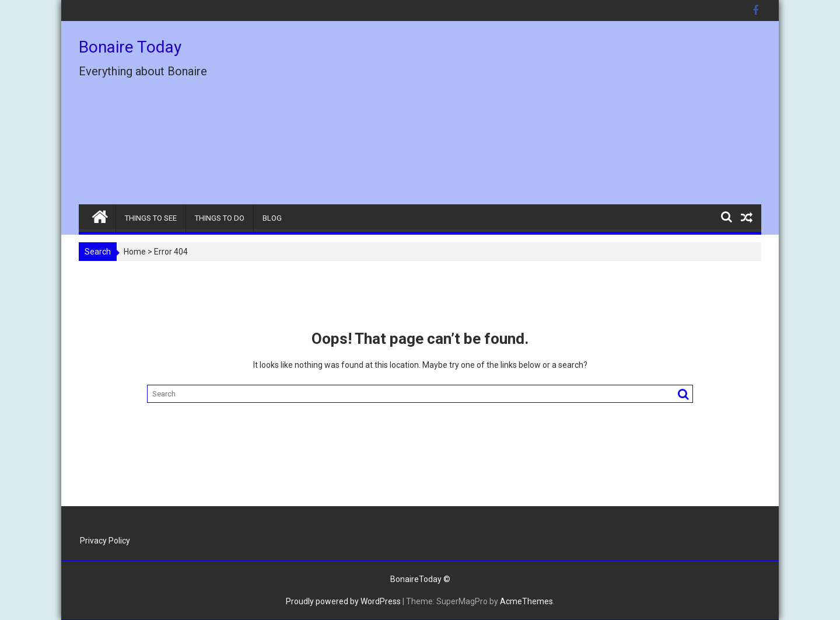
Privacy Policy (105, 541)
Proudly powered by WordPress (343, 601)
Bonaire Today (130, 47)
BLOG (272, 218)
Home (135, 252)
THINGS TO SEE (151, 218)
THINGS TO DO (220, 218)
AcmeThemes (526, 601)
